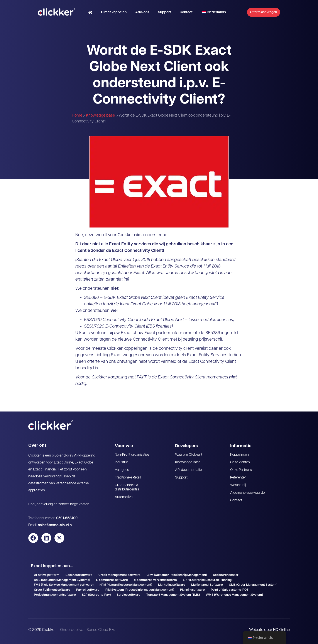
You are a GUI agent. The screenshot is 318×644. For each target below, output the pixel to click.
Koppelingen (240, 455)
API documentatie (189, 470)
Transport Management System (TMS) (173, 595)
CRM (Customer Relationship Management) (177, 575)
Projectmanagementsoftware (55, 595)
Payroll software (88, 590)
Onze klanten (240, 462)
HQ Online (281, 630)
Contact (180, 14)
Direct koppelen (108, 14)
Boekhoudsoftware (79, 575)
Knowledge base (101, 116)
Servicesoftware (129, 595)
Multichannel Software (207, 585)
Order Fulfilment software (52, 590)
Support (159, 14)
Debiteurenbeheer (226, 575)
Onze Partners (241, 470)
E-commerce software (112, 580)
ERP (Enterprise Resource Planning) (208, 580)
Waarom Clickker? (189, 455)
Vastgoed (122, 470)
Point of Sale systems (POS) (230, 590)
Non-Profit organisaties (133, 455)
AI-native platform (47, 575)
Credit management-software (119, 575)
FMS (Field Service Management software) (64, 585)
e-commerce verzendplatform (155, 580)
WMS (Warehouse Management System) (234, 595)
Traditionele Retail (128, 478)
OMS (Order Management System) (253, 585)
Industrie (121, 462)
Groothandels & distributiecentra (127, 487)
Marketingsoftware (172, 585)
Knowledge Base (188, 462)
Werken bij (238, 485)
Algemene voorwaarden (249, 493)
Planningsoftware (192, 590)
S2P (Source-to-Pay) (96, 595)
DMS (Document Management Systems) (62, 580)
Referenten (239, 478)
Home (77, 116)
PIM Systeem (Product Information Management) (140, 590)
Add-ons (137, 14)
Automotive (124, 497)
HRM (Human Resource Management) (126, 585)
